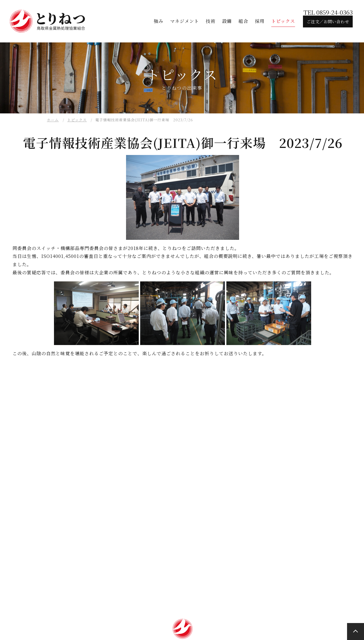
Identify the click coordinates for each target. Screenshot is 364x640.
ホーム (53, 120)
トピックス (77, 120)
